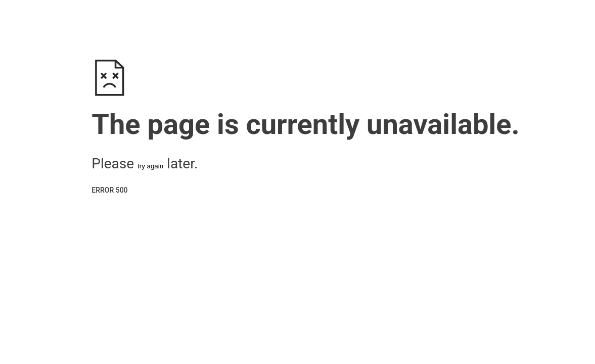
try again (150, 166)
